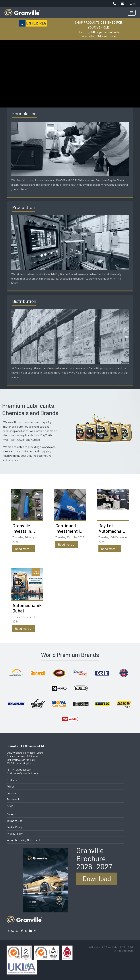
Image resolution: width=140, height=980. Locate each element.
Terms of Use (14, 821)
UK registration (102, 32)
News (10, 806)
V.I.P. (133, 4)
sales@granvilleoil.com (26, 773)
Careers (11, 814)
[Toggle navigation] (132, 13)
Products (12, 780)
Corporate (12, 793)
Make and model (106, 36)
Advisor (11, 786)
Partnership (13, 799)
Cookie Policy (14, 827)
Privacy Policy (15, 834)
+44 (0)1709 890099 (21, 770)
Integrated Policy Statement (23, 840)
